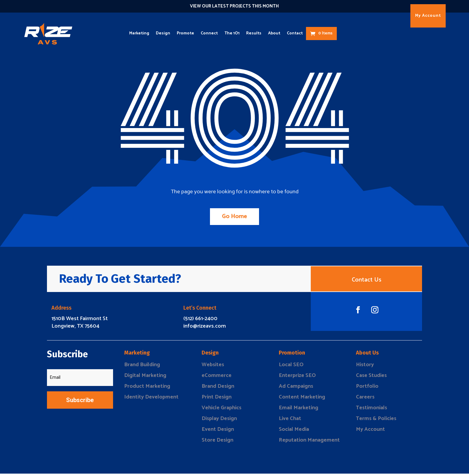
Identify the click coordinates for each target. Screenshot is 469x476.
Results (254, 33)
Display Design (219, 421)
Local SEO (291, 367)
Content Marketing (302, 399)
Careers (365, 399)
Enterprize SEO (297, 378)
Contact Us (367, 281)
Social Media (294, 432)
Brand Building (142, 367)
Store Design (217, 442)
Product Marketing (147, 389)
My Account (428, 16)
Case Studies (371, 378)
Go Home (234, 216)
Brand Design (218, 389)
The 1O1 (232, 33)
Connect (209, 33)
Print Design (217, 399)
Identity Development (151, 399)
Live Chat (290, 421)
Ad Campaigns (296, 389)
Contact (295, 33)
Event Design (218, 432)
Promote (185, 33)
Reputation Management (309, 442)
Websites (213, 367)
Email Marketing (299, 410)
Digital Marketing (145, 378)
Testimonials (371, 410)
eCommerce (217, 378)
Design (163, 33)
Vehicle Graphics (221, 410)
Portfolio (367, 389)
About (274, 33)
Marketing (139, 33)
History (365, 367)
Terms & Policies (376, 421)
